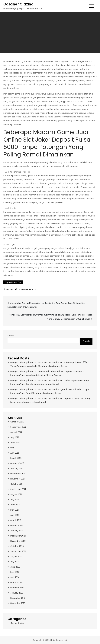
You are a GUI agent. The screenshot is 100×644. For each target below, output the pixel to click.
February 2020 (17, 588)
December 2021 (18, 474)
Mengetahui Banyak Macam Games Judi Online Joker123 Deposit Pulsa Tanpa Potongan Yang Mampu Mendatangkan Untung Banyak (51, 317)
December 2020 (18, 536)
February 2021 (17, 525)
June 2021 (15, 505)
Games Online (17, 623)
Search (11, 336)
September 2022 (18, 427)
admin (10, 289)
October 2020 (17, 546)
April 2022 (15, 453)
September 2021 (18, 489)
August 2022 (16, 432)
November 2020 (18, 541)
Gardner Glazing (19, 4)
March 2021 (16, 520)
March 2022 (16, 458)
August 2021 (16, 494)
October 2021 (17, 484)
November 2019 (18, 603)
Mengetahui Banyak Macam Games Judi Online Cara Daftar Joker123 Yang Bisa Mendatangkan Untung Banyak (46, 305)
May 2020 (15, 572)
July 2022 (15, 437)
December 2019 (18, 598)
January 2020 (17, 593)
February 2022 (17, 463)
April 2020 (15, 577)
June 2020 (15, 567)
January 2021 (16, 531)
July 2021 (15, 500)
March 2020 (16, 582)
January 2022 (17, 468)
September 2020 (18, 551)
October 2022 (17, 422)
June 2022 (15, 443)
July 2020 (15, 562)
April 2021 (15, 515)
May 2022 (15, 448)
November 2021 (18, 479)
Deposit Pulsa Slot (13, 282)
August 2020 (16, 557)
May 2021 (15, 510)
